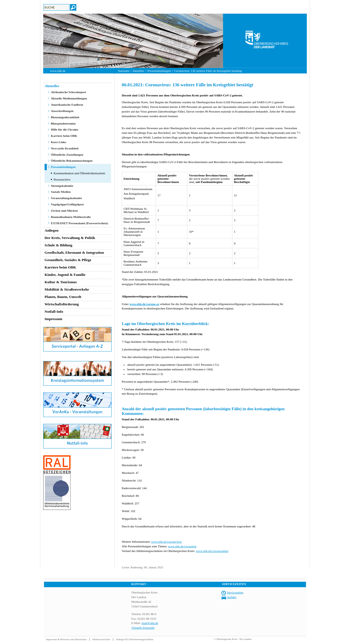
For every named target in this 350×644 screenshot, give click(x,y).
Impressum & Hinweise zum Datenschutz (66, 639)
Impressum (53, 319)
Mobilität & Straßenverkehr (67, 289)
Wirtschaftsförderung (62, 304)
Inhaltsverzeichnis (101, 639)
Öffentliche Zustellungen (67, 155)
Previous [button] (39, 41)
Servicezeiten (235, 592)
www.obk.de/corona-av (145, 304)
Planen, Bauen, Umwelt (63, 297)
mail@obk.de (150, 623)
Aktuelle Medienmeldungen (69, 98)
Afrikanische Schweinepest (68, 92)
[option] (175, 41)
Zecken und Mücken (64, 211)
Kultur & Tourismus (61, 282)
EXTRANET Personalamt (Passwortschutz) (80, 223)
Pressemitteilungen (159, 71)
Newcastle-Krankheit (65, 148)
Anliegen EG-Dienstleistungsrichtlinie (135, 639)
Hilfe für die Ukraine (65, 129)
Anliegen (52, 230)
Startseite (124, 71)
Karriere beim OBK (64, 136)
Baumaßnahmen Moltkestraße (71, 217)
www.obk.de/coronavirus (166, 542)
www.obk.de (58, 71)
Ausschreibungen (62, 111)
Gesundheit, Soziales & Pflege (68, 260)
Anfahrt (232, 597)
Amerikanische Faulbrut (67, 105)
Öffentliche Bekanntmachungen (72, 161)
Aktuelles (138, 71)
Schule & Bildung (59, 245)
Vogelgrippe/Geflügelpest (67, 204)
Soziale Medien (61, 192)
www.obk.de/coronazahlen (212, 551)
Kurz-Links (59, 142)
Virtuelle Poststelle (143, 628)
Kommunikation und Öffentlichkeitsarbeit (79, 173)
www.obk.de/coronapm (182, 546)
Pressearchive (62, 179)
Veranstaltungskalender (66, 198)
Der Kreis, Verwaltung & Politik (70, 238)
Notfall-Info (54, 311)
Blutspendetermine (63, 123)
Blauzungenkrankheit (65, 117)
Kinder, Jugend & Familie (65, 275)
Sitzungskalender (62, 186)
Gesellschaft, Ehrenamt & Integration (74, 252)
